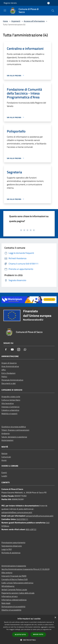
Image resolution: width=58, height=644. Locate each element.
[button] (29, 640)
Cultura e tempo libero (11, 400)
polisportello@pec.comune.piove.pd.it (17, 512)
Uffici (4, 370)
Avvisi (4, 460)
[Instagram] (19, 350)
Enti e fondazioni (8, 373)
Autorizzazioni (7, 440)
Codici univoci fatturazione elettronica (17, 583)
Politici (4, 377)
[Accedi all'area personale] (48, 3)
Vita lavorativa (8, 403)
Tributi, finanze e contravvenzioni (15, 430)
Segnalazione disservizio (12, 546)
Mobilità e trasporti (9, 414)
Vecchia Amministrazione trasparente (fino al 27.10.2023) (25, 569)
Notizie (4, 453)
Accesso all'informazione (34, 21)
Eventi (4, 472)
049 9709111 (22, 519)
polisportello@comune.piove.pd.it (40, 516)
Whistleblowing (8, 586)
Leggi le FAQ (7, 549)
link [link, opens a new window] (50, 629)
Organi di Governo (9, 363)
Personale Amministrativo (12, 380)
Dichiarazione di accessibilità (13, 607)
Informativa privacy (10, 596)
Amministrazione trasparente (14, 566)
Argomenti (16, 21)
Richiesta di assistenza (11, 553)
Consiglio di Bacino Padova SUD (15, 579)
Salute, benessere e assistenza (14, 437)
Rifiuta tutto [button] (38, 634)
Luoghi (4, 476)
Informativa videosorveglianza (14, 600)
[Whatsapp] (25, 350)
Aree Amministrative (10, 366)
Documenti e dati (9, 383)
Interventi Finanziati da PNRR (14, 576)
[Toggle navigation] (5, 10)
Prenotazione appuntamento (13, 542)
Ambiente (6, 433)
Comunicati (6, 457)
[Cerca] (53, 11)
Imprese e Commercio (10, 407)
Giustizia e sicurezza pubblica (14, 427)
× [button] (55, 618)
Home (5, 21)
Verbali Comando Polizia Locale (14, 590)
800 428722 (31, 529)
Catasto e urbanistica (10, 410)
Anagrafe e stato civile (11, 397)
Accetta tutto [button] (20, 634)
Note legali (6, 603)
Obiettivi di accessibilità (11, 610)
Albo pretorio (7, 573)
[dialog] (29, 630)
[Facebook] (6, 350)
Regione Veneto (10, 3)
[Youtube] (12, 350)
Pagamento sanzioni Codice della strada (18, 593)
